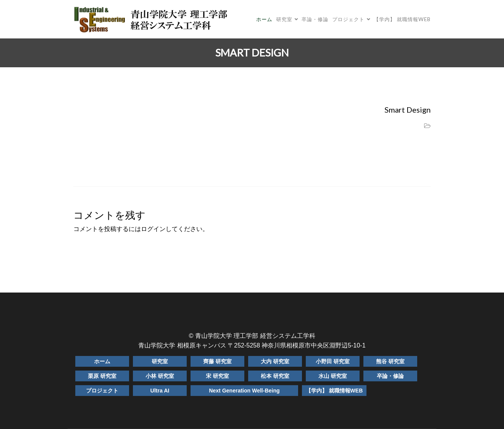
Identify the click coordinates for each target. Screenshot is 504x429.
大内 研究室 (275, 361)
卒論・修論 (315, 19)
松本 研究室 (275, 376)
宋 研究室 (217, 376)
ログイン (153, 229)
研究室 (284, 19)
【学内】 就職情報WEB (402, 19)
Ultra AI (160, 391)
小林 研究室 (160, 376)
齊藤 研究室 (217, 361)
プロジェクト (348, 19)
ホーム (264, 19)
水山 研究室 (333, 376)
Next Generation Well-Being (244, 391)
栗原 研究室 (102, 376)
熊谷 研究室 (390, 361)
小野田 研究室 (333, 361)
